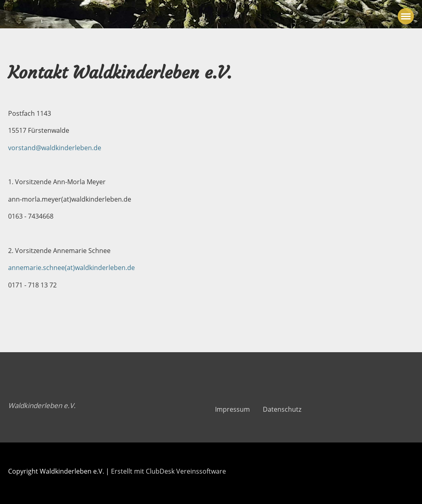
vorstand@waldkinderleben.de (55, 148)
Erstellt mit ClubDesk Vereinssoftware (168, 471)
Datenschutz (282, 409)
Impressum (232, 409)
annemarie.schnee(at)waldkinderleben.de (71, 268)
